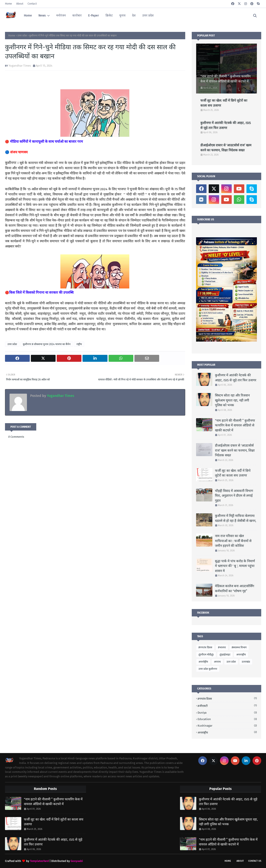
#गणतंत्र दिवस (205, 647)
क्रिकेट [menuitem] (109, 16)
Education (227, 719)
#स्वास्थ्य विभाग (239, 647)
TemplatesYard (39, 861)
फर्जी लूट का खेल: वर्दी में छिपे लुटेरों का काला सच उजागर (224, 103)
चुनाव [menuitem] (122, 16)
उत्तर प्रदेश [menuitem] (148, 16)
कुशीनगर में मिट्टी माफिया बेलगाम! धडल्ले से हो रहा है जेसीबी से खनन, (236, 518)
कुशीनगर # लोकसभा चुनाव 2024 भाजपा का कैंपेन (47, 344)
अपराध (217, 662)
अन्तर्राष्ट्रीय (203, 662)
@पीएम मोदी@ (206, 655)
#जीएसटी (227, 706)
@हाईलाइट (225, 655)
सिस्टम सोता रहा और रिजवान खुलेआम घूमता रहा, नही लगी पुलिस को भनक (232, 400)
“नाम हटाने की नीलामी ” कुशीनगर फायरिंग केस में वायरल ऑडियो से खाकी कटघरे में (226, 79)
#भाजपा (222, 647)
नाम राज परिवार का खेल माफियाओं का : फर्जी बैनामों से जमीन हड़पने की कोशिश (233, 541)
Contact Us (255, 861)
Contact (32, 4)
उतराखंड (246, 662)
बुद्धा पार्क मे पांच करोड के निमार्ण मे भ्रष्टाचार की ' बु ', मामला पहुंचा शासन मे (235, 566)
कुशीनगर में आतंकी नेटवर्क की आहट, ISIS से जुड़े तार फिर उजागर (226, 125)
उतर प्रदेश (231, 662)
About (20, 4)
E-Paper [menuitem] (94, 16)
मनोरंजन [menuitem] (61, 16)
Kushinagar (227, 726)
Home (8, 4)
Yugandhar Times (20, 66)
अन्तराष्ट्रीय (241, 655)
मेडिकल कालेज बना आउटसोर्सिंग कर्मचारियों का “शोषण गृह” (235, 589)
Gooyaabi (77, 861)
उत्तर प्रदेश (22, 36)
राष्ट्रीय (79, 344)
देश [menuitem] (134, 16)
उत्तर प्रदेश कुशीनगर (208, 669)
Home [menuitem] (28, 16)
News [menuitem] (42, 16)
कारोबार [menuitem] (77, 16)
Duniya (227, 713)
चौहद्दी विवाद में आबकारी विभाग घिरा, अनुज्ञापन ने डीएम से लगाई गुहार (234, 496)
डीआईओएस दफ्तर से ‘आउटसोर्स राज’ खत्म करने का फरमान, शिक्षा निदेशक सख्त (226, 148)
